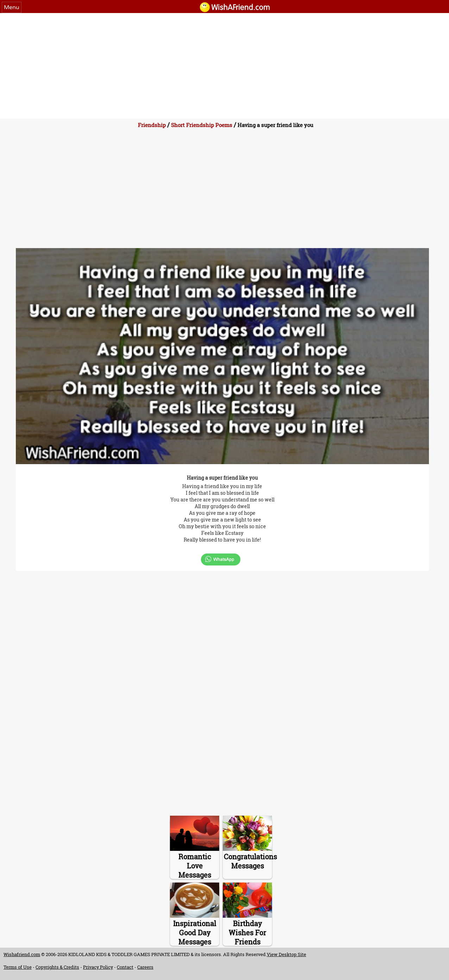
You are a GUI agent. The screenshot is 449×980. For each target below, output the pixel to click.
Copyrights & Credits (57, 967)
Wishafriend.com (22, 954)
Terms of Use (18, 967)
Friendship (152, 125)
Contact (125, 967)
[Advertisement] (224, 66)
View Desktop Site (286, 954)
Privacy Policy (98, 967)
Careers (145, 967)
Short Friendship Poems (202, 125)
